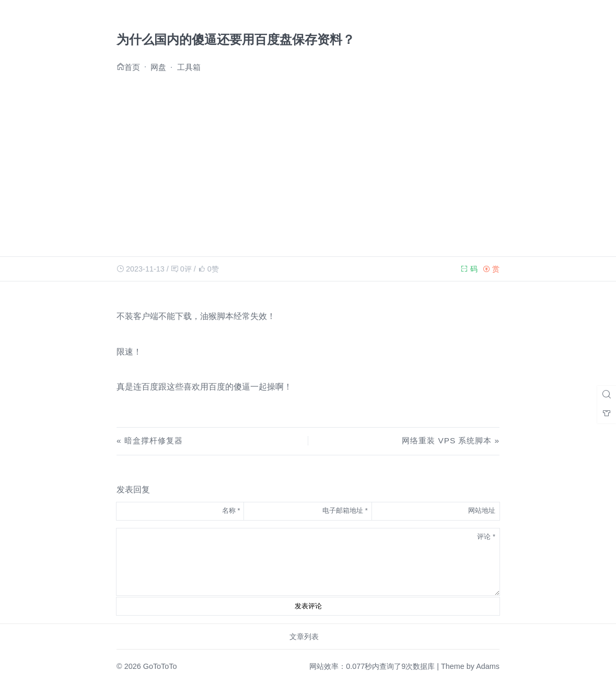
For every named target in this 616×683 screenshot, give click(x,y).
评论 (486, 537)
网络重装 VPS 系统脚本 (447, 440)
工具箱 (189, 67)
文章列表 (304, 637)
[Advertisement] (308, 161)
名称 (231, 510)
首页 (132, 67)
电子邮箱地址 (345, 510)
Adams (488, 666)
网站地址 (482, 510)
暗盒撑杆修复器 (154, 440)
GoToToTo (160, 666)
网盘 (158, 67)
